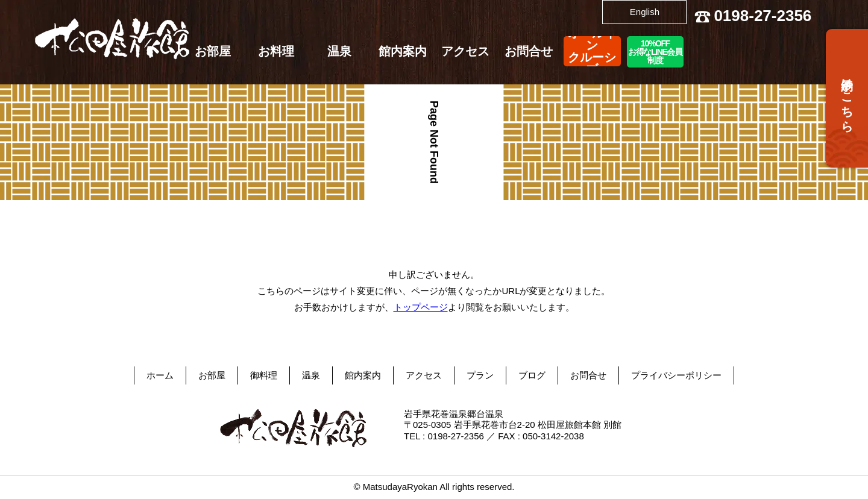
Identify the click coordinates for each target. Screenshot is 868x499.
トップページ (421, 307)
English (645, 12)
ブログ (532, 375)
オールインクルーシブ (592, 51)
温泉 (339, 51)
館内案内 (403, 51)
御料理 (264, 375)
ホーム (160, 375)
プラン (480, 375)
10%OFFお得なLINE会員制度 (655, 52)
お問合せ (529, 51)
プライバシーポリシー (676, 375)
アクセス (465, 51)
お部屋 (213, 51)
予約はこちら (847, 98)
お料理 (276, 51)
